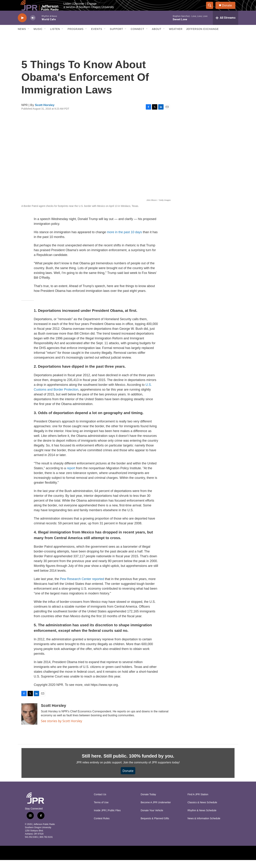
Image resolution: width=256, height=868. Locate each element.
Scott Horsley (45, 113)
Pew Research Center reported (82, 587)
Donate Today (148, 802)
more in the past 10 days (124, 240)
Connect (137, 37)
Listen (55, 37)
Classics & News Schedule (202, 810)
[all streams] (226, 26)
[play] (22, 26)
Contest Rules (102, 826)
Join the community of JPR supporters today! (151, 770)
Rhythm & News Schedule (202, 818)
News (22, 37)
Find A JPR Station (198, 802)
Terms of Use (101, 810)
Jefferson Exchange (202, 37)
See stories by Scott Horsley (62, 729)
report (71, 476)
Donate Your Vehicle (152, 818)
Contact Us (100, 802)
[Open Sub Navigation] (29, 37)
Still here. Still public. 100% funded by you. (128, 764)
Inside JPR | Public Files (107, 818)
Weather (176, 37)
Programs (76, 37)
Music (38, 37)
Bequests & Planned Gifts (155, 826)
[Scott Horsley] (29, 722)
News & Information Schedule (204, 826)
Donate (229, 9)
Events (97, 37)
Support (116, 37)
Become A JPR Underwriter (156, 810)
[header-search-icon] (211, 9)
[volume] (33, 26)
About (157, 37)
